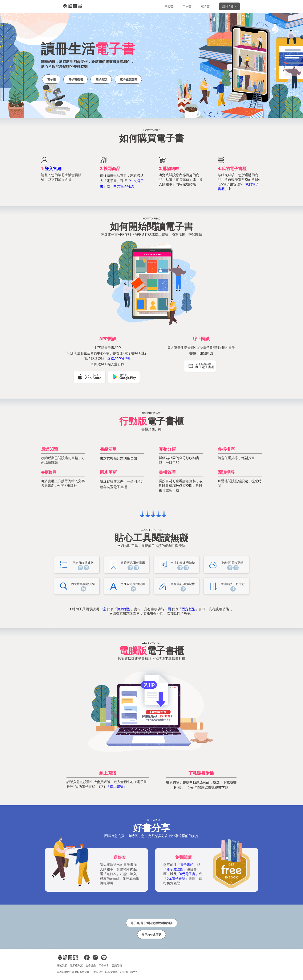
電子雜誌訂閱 (128, 79)
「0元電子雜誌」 (177, 878)
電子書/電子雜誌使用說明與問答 (152, 923)
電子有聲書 (75, 79)
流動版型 (124, 609)
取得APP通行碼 (119, 359)
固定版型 (189, 609)
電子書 (205, 6)
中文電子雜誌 (124, 186)
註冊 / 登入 (229, 6)
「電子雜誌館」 (176, 869)
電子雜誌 (101, 79)
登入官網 (53, 169)
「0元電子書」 (188, 874)
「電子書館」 (187, 865)
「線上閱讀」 (117, 787)
